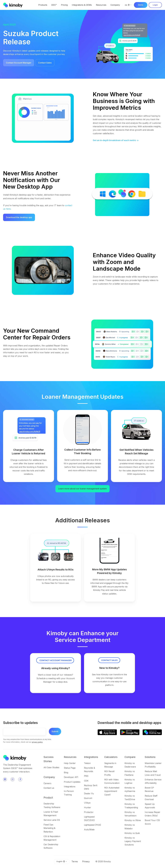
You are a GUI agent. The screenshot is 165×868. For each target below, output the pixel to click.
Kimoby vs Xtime (133, 820)
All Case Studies (51, 767)
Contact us (49, 788)
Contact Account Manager (19, 63)
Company (115, 5)
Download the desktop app (19, 217)
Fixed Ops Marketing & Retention (49, 828)
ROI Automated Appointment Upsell (112, 791)
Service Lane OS (52, 820)
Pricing (64, 5)
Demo (141, 5)
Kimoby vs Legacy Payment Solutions (133, 841)
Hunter (88, 807)
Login (155, 5)
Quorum (88, 798)
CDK (86, 781)
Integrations (70, 787)
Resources (101, 5)
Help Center (70, 763)
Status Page (70, 768)
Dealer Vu (89, 793)
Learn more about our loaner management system (82, 489)
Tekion (87, 763)
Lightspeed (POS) (93, 825)
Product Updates (72, 782)
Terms (75, 861)
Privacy (86, 861)
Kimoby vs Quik (132, 833)
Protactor (89, 812)
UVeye (87, 803)
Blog (66, 772)
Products (43, 5)
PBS (86, 776)
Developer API (71, 777)
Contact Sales (45, 63)
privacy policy (37, 742)
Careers (47, 783)
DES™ (54, 5)
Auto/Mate (89, 830)
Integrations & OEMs (82, 5)
